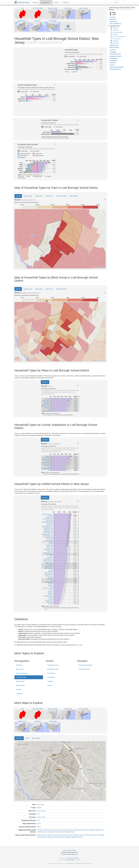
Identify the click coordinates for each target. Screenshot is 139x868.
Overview (35, 2)
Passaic (95, 835)
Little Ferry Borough (73, 835)
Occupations (51, 677)
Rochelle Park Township (88, 830)
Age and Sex (20, 669)
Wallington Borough (77, 837)
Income (57, 2)
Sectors (50, 685)
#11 (105, 293)
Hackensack (46, 830)
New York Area (42, 811)
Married (18, 196)
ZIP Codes (19, 738)
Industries (50, 681)
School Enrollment (84, 669)
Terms (69, 850)
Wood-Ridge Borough (68, 832)
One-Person (49, 196)
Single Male (39, 196)
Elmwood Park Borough (59, 835)
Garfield (39, 830)
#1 (102, 50)
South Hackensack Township (52, 832)
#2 (55, 85)
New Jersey (41, 804)
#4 (55, 144)
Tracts (27, 738)
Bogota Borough (42, 835)
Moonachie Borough (86, 835)
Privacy (74, 850)
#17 (78, 386)
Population (19, 665)
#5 (105, 200)
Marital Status (20, 681)
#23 (78, 443)
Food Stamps (51, 673)
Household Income (53, 665)
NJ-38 (39, 824)
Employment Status (53, 669)
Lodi (38, 814)
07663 (43, 817)
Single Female (28, 196)
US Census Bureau (73, 858)
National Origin (20, 685)
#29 (78, 501)
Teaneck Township (65, 837)
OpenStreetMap (70, 860)
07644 (39, 817)
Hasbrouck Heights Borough (59, 830)
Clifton (50, 835)
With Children (74, 196)
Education (66, 2)
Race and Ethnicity (22, 673)
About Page (79, 645)
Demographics (46, 2)
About (65, 850)
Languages (19, 694)
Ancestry (19, 689)
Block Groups (36, 738)
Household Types (21, 677)
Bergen (39, 808)
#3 (78, 120)
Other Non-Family (61, 196)
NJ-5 (39, 820)
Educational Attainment (86, 665)
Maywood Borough (74, 830)
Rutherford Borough (52, 837)
